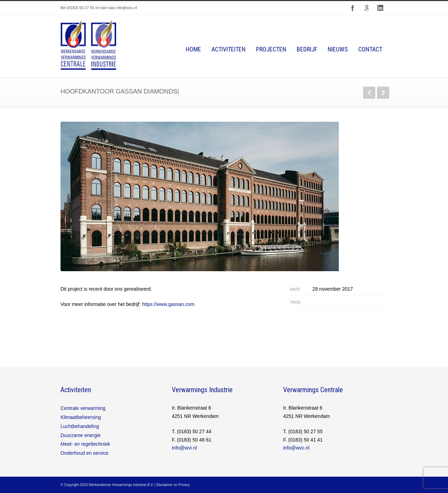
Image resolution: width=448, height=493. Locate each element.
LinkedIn (381, 8)
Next (383, 93)
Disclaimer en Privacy (173, 485)
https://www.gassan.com (168, 304)
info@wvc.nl (296, 448)
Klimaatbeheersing (81, 417)
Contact (370, 49)
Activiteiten (229, 49)
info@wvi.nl (184, 448)
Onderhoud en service (85, 453)
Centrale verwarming (83, 408)
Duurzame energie (81, 435)
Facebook (353, 8)
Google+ (367, 8)
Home (193, 49)
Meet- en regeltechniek (85, 444)
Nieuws (338, 49)
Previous (369, 93)
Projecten (271, 49)
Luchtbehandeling (80, 426)
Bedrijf (307, 49)
